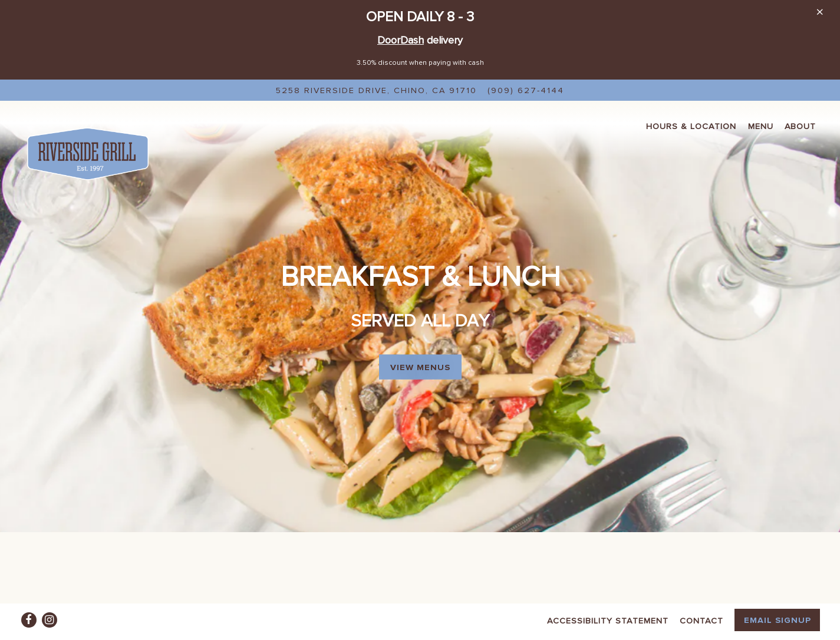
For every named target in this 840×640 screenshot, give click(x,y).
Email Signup (778, 620)
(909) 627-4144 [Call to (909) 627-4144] (526, 90)
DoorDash (401, 40)
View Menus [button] (420, 353)
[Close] (820, 11)
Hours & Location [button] (691, 126)
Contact (701, 620)
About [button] (800, 126)
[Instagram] (50, 620)
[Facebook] (29, 620)
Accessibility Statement (608, 620)
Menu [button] (761, 126)
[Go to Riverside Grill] (376, 90)
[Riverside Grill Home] (88, 153)
